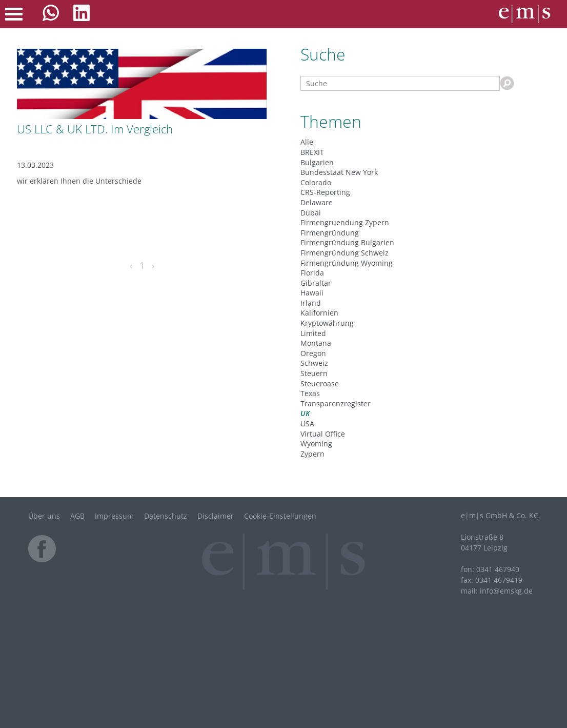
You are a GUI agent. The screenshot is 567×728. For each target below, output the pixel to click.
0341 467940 (498, 569)
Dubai (311, 213)
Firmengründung (330, 233)
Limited (313, 333)
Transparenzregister (336, 404)
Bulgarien (317, 162)
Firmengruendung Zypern (345, 222)
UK (305, 413)
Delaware (317, 202)
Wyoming (316, 444)
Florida (312, 273)
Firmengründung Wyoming (347, 263)
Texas (310, 393)
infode (506, 591)
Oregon (313, 353)
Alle (307, 142)
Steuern (314, 373)
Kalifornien (319, 313)
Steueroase (320, 383)
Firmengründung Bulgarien (347, 242)
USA (307, 424)
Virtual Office (323, 434)
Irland (311, 303)
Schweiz (314, 363)
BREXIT (312, 152)
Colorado (316, 182)
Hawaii (312, 293)
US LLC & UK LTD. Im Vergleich (95, 129)
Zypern (312, 454)
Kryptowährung (327, 323)
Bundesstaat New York (339, 172)
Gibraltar (316, 283)
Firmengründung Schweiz (345, 253)
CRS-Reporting (325, 192)
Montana (316, 343)
